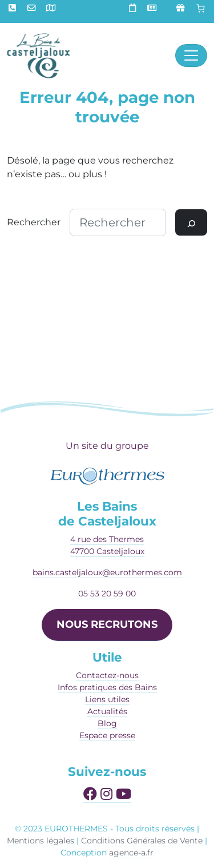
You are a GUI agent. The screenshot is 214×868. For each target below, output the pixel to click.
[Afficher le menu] (191, 55)
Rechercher (34, 222)
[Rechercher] (191, 222)
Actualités (107, 711)
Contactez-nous (107, 675)
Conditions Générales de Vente (142, 841)
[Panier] (201, 9)
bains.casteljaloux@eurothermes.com (107, 572)
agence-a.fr (131, 853)
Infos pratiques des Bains (107, 687)
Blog (107, 723)
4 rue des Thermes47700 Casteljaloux (107, 545)
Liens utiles (107, 699)
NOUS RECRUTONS (107, 624)
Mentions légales (41, 841)
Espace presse (107, 735)
